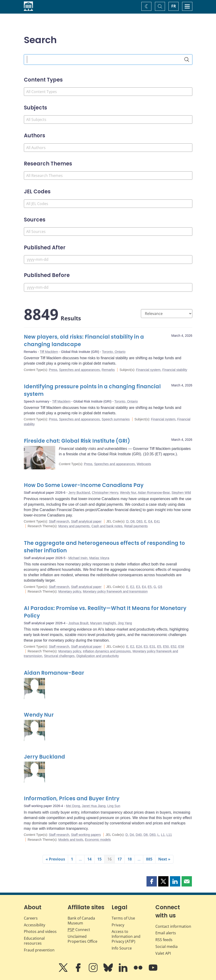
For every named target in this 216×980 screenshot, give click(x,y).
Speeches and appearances (79, 370)
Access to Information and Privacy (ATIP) (126, 936)
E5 (150, 587)
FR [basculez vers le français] (174, 6)
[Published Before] (108, 287)
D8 (132, 521)
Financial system (148, 370)
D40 (139, 835)
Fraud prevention (39, 950)
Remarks (108, 370)
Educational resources (34, 941)
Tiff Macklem (49, 352)
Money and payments (74, 526)
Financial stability (175, 370)
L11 (169, 835)
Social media (167, 946)
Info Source (122, 948)
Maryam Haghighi (103, 623)
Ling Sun (114, 806)
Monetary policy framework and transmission (115, 591)
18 (130, 859)
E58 (181, 647)
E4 (150, 521)
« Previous (55, 859)
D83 (139, 521)
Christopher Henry (105, 493)
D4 (132, 835)
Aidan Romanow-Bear (154, 493)
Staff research (59, 521)
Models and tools (71, 840)
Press (53, 370)
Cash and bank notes (107, 526)
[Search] (187, 60)
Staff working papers (86, 835)
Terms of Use (123, 918)
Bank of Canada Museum (81, 921)
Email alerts (166, 933)
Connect (79, 930)
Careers (31, 918)
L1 (163, 835)
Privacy (118, 925)
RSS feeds (164, 940)
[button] (152, 881)
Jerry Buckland (79, 493)
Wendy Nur (128, 493)
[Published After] (108, 260)
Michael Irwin (78, 558)
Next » (164, 859)
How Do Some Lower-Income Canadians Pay (84, 485)
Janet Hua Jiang (94, 806)
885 (149, 859)
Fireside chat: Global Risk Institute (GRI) (77, 441)
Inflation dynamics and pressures (107, 651)
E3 (138, 587)
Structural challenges (59, 656)
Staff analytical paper (86, 521)
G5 (160, 587)
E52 (174, 647)
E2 (132, 587)
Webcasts (144, 464)
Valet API (163, 953)
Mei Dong (73, 806)
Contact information (173, 926)
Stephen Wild (181, 493)
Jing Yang (125, 623)
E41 (157, 521)
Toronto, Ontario (114, 352)
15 (99, 859)
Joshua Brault (78, 623)
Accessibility (35, 925)
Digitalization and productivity (97, 656)
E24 (139, 647)
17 (120, 859)
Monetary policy (70, 591)
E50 (166, 647)
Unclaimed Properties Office (82, 939)
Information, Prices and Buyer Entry (72, 799)
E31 (152, 647)
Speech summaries (116, 419)
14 (89, 859)
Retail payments (136, 526)
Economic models (98, 840)
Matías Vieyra (99, 558)
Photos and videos (40, 931)
